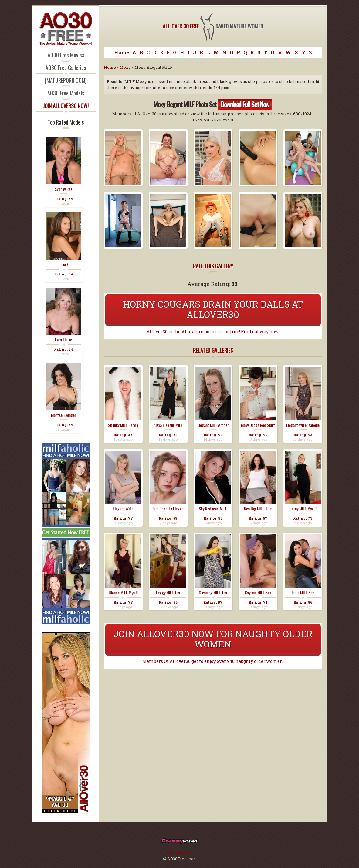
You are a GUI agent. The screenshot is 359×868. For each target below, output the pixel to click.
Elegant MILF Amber (213, 425)
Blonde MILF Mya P (123, 593)
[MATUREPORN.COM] (66, 80)
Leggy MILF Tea (168, 593)
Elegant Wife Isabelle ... (303, 425)
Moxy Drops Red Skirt (258, 425)
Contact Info (180, 853)
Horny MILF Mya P (303, 509)
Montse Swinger (64, 415)
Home (122, 52)
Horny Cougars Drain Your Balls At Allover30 (213, 309)
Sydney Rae (63, 189)
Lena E (64, 264)
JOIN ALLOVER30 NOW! (66, 106)
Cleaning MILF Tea (213, 593)
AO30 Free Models (66, 93)
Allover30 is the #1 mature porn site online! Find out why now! (213, 332)
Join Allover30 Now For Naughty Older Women (213, 639)
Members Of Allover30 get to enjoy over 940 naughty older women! (213, 661)
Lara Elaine (63, 340)
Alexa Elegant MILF (168, 425)
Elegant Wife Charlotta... (123, 509)
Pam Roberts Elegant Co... (168, 509)
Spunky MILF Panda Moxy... (123, 425)
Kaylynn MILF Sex (258, 593)
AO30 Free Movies (66, 55)
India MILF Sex (303, 593)
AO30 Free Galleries (66, 68)
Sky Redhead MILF (213, 509)
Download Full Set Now (245, 104)
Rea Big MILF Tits (258, 509)
